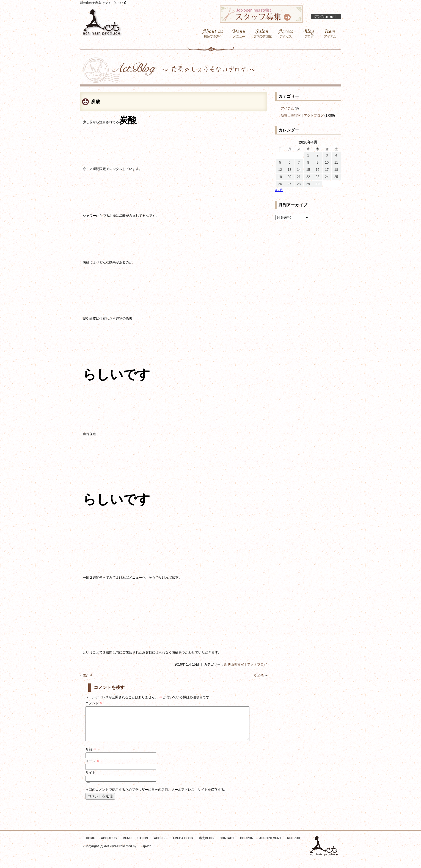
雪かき (88, 675)
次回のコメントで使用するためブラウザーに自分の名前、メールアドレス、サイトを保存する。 (156, 796)
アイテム (287, 108)
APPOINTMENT (270, 845)
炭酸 (96, 102)
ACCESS (160, 845)
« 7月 (279, 190)
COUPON (247, 845)
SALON (143, 845)
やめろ (259, 675)
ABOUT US (109, 845)
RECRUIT (294, 845)
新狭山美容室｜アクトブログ (246, 664)
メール (93, 768)
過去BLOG (206, 845)
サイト (90, 779)
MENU (127, 845)
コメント (94, 703)
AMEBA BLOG (183, 845)
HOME (91, 845)
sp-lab (147, 853)
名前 (91, 756)
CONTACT (227, 845)
